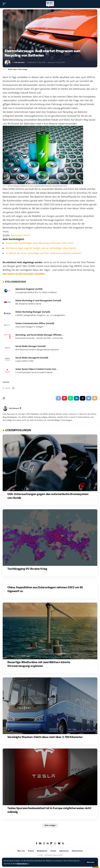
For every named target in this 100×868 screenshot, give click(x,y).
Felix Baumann (20, 62)
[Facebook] (37, 843)
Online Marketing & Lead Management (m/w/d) (38, 301)
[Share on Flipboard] (64, 398)
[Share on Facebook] (58, 398)
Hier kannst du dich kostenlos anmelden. (24, 274)
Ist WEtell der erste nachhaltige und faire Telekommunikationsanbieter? (44, 253)
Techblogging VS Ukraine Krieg (27, 569)
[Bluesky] (59, 843)
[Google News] (40, 843)
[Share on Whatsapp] (71, 398)
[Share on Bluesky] (89, 398)
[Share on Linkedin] (77, 398)
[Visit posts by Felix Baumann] (8, 63)
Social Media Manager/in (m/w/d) (32, 358)
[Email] (95, 398)
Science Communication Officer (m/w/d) (35, 323)
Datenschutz (22, 864)
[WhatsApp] (55, 843)
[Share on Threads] (83, 398)
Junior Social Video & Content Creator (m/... (36, 369)
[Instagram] (44, 843)
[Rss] (63, 843)
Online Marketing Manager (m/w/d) (33, 312)
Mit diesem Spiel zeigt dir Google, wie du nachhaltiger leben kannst (41, 248)
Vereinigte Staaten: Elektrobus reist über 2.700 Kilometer (45, 737)
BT (13, 388)
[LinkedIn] (48, 843)
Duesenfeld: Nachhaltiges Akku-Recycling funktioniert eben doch (40, 243)
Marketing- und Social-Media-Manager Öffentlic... (39, 335)
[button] (91, 862)
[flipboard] (51, 843)
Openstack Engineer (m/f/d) (29, 289)
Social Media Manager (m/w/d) (30, 346)
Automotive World (20, 235)
